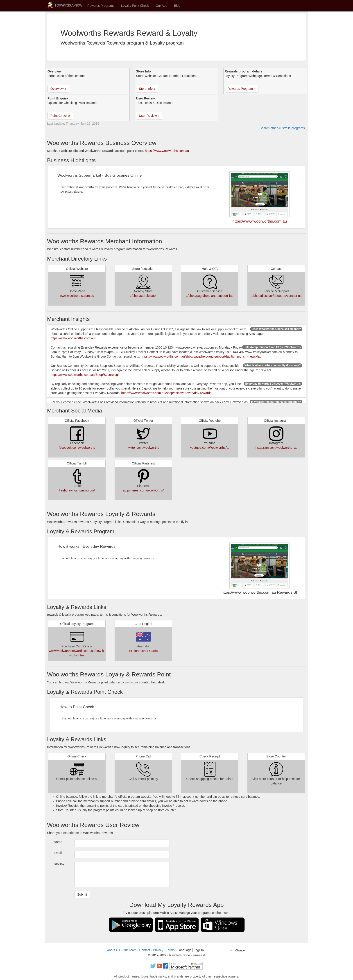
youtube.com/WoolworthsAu (210, 448)
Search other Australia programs (282, 128)
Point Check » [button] (60, 116)
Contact (145, 950)
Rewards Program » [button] (242, 89)
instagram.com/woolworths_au (276, 448)
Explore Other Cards (143, 651)
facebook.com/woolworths (77, 448)
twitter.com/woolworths (143, 448)
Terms (170, 950)
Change (240, 951)
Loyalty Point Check (135, 6)
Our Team (130, 950)
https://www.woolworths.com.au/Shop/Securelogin (86, 375)
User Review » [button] (149, 116)
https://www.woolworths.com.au (167, 151)
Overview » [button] (58, 89)
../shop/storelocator (143, 296)
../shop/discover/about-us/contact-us (276, 296)
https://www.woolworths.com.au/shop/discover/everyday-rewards (166, 393)
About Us (113, 950)
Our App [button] (162, 6)
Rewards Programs (101, 6)
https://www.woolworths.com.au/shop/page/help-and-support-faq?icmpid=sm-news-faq (201, 356)
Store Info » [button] (147, 89)
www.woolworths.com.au (77, 296)
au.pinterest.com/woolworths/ (143, 490)
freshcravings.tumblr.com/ (77, 490)
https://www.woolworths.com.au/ (73, 338)
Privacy (158, 950)
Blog (177, 6)
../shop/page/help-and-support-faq (210, 296)
